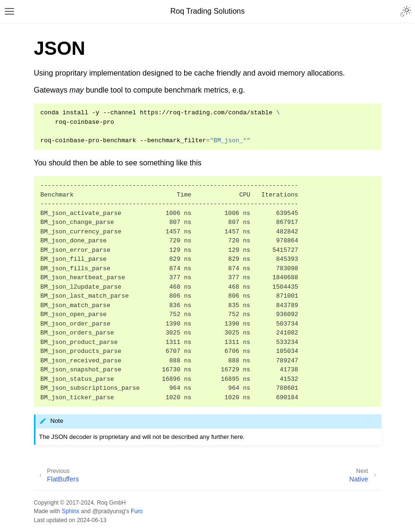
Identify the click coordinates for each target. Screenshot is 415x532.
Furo (137, 511)
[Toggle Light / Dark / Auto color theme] (406, 11)
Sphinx (71, 511)
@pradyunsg (109, 511)
